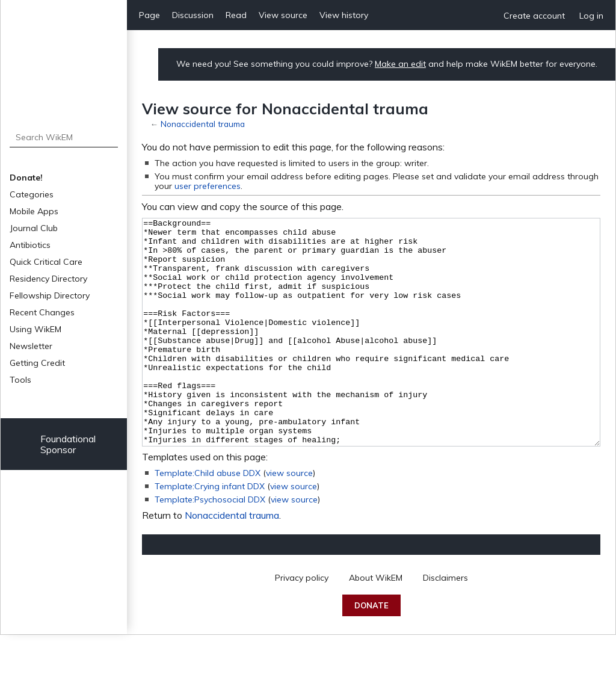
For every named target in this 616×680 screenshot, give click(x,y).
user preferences (208, 186)
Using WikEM (35, 329)
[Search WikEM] (64, 137)
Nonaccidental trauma (203, 124)
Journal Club (34, 228)
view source (289, 518)
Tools (20, 380)
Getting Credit (37, 363)
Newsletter (31, 346)
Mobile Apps (34, 211)
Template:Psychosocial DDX (210, 545)
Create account (534, 16)
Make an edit (400, 64)
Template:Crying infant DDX (210, 531)
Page (149, 15)
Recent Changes (42, 312)
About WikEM (376, 623)
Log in (591, 16)
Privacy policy (302, 623)
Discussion (193, 15)
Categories (32, 194)
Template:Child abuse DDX (208, 518)
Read (236, 15)
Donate (371, 651)
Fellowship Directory (50, 295)
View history (344, 15)
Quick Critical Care (46, 262)
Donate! (26, 178)
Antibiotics (30, 245)
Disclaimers (445, 623)
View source (283, 15)
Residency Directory (48, 279)
